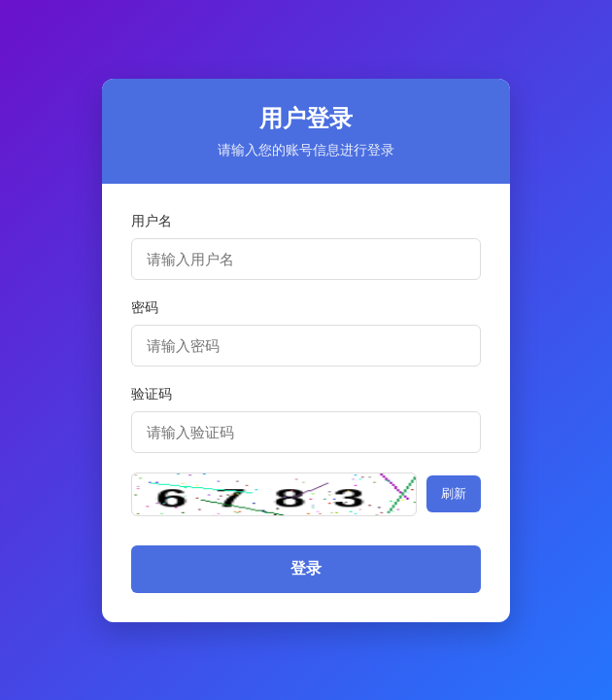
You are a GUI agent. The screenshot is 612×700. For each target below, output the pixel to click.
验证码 (152, 394)
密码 (145, 307)
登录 (306, 568)
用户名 (152, 221)
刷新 (454, 493)
